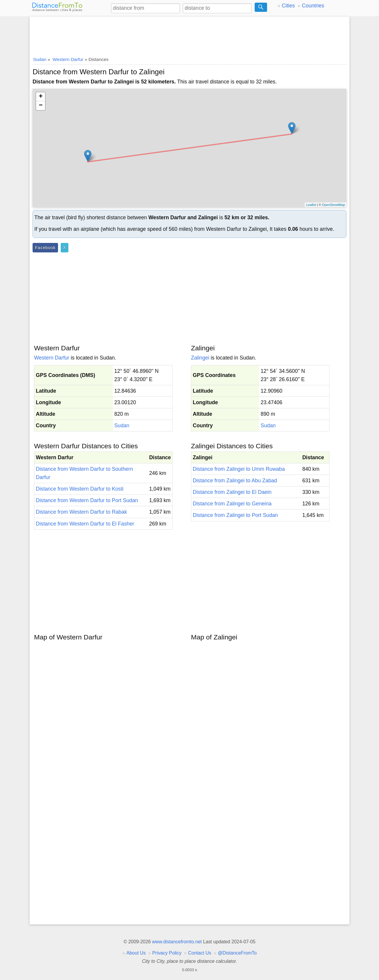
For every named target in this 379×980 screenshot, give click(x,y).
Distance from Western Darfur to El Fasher (85, 524)
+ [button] (41, 97)
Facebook (45, 248)
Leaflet (311, 205)
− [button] (41, 106)
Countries (313, 6)
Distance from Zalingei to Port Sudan (235, 515)
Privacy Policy (167, 953)
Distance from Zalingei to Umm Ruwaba (239, 469)
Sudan (122, 425)
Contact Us (200, 953)
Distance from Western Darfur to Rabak (81, 512)
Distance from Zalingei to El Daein (232, 492)
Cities (288, 6)
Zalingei (200, 358)
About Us (136, 953)
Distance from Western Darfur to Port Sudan (87, 500)
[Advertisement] (189, 35)
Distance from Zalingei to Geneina (232, 504)
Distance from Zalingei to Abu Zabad (235, 481)
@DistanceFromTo (237, 953)
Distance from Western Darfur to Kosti (80, 489)
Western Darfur (52, 358)
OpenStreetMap (333, 205)
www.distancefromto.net (177, 942)
